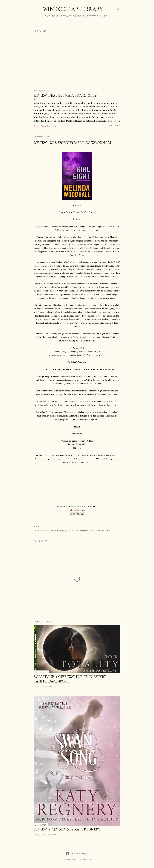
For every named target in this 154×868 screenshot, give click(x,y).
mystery (64, 531)
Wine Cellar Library (73, 9)
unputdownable (103, 531)
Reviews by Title (88, 16)
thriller (92, 531)
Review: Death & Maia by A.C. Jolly (65, 95)
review (71, 531)
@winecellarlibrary (77, 510)
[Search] (119, 8)
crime (57, 531)
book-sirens (49, 531)
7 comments (46, 687)
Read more (114, 125)
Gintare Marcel (85, 859)
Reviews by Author (64, 16)
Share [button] (36, 126)
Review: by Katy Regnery (67, 829)
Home (46, 16)
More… (104, 16)
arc (41, 531)
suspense (84, 531)
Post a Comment (48, 126)
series (77, 531)
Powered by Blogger (77, 854)
